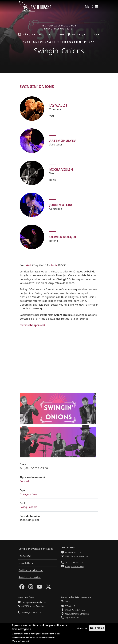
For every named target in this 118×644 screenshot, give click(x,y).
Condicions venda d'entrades (36, 549)
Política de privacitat (31, 570)
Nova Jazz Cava (29, 494)
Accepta (82, 628)
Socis (54, 265)
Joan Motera (61, 205)
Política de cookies (30, 577)
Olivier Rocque (63, 237)
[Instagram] (31, 588)
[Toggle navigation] (92, 6)
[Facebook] (22, 588)
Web (29, 265)
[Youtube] (39, 588)
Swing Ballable (28, 507)
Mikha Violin (61, 169)
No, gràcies (97, 628)
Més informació (21, 641)
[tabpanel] (59, 173)
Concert (24, 481)
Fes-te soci (25, 556)
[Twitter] (48, 588)
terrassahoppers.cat (32, 325)
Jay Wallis (58, 105)
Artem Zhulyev (63, 141)
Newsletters (26, 563)
